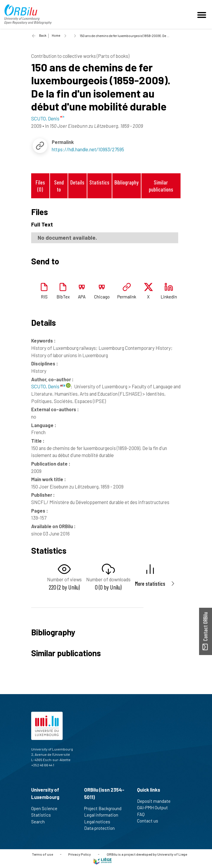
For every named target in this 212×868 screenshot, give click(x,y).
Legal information (104, 815)
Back (43, 35)
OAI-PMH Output (155, 807)
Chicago (102, 297)
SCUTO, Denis (48, 386)
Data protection (102, 828)
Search (40, 822)
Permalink (127, 297)
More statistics (150, 584)
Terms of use (42, 854)
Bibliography (126, 182)
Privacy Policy (80, 854)
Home (56, 35)
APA (82, 297)
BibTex (63, 297)
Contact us (150, 821)
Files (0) (40, 186)
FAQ (143, 814)
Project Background (105, 808)
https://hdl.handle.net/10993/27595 (88, 149)
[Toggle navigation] (203, 14)
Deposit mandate (156, 801)
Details (77, 182)
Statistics (99, 182)
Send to (59, 186)
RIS (44, 297)
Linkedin (169, 297)
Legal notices (100, 822)
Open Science (47, 808)
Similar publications (161, 186)
